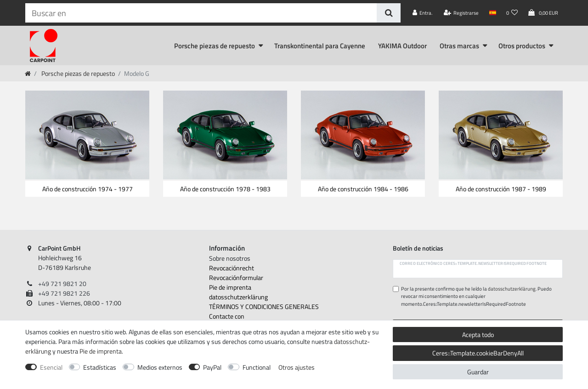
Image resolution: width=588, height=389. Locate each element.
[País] (492, 13)
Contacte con (227, 316)
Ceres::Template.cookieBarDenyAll (478, 353)
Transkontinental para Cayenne (320, 46)
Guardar (478, 372)
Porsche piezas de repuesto (215, 46)
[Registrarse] (461, 13)
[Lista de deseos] (512, 13)
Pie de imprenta (230, 287)
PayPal (212, 367)
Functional (257, 367)
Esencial (51, 367)
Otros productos (522, 46)
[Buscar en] (388, 13)
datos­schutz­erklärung (238, 297)
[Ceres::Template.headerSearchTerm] (201, 13)
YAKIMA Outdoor (402, 46)
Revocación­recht (232, 268)
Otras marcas (459, 46)
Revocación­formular (236, 277)
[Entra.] (423, 13)
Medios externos (160, 367)
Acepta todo (478, 335)
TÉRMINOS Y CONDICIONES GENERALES (264, 306)
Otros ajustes (297, 367)
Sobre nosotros (230, 258)
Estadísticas (100, 367)
